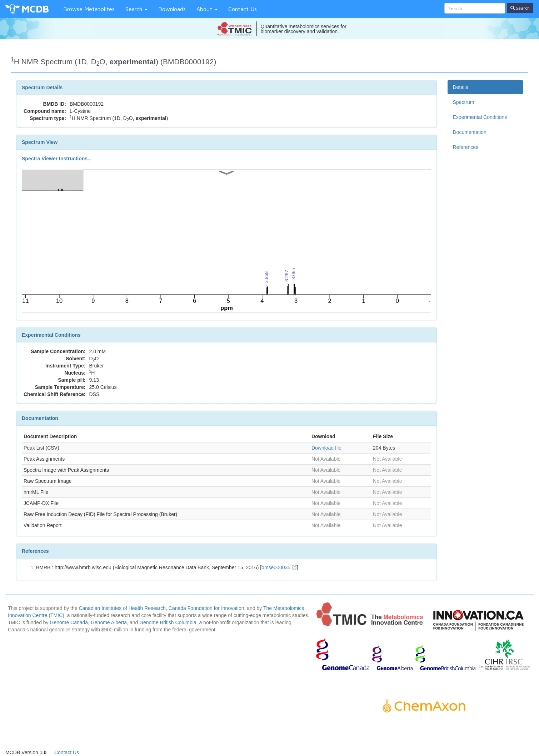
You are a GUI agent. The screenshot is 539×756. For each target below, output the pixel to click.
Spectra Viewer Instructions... (57, 159)
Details (461, 87)
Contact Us (243, 9)
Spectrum (464, 102)
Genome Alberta (109, 622)
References (466, 147)
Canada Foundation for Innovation (206, 608)
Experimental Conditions (480, 117)
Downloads (172, 9)
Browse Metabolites (89, 9)
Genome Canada (69, 622)
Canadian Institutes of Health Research (122, 608)
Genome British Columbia (168, 622)
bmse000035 (279, 567)
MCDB (35, 9)
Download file (326, 448)
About (207, 9)
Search (136, 9)
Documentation (470, 132)
